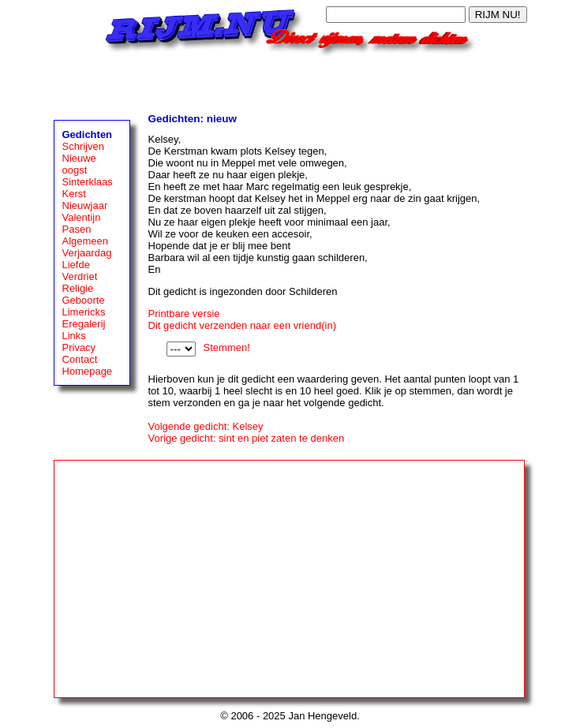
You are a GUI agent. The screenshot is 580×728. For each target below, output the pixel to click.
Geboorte (84, 300)
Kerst (74, 194)
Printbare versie (184, 314)
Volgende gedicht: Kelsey (206, 426)
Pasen (77, 229)
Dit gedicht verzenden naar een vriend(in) (242, 325)
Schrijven (83, 146)
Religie (78, 288)
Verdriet (80, 276)
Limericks (84, 312)
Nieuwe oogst (79, 164)
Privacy (79, 347)
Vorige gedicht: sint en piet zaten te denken (247, 438)
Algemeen (86, 241)
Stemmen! (227, 347)
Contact (80, 359)
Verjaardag (87, 253)
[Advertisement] (290, 80)
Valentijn (82, 217)
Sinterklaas (88, 182)
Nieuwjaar (85, 205)
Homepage (88, 371)
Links (74, 336)
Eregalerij (84, 324)
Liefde (76, 265)
